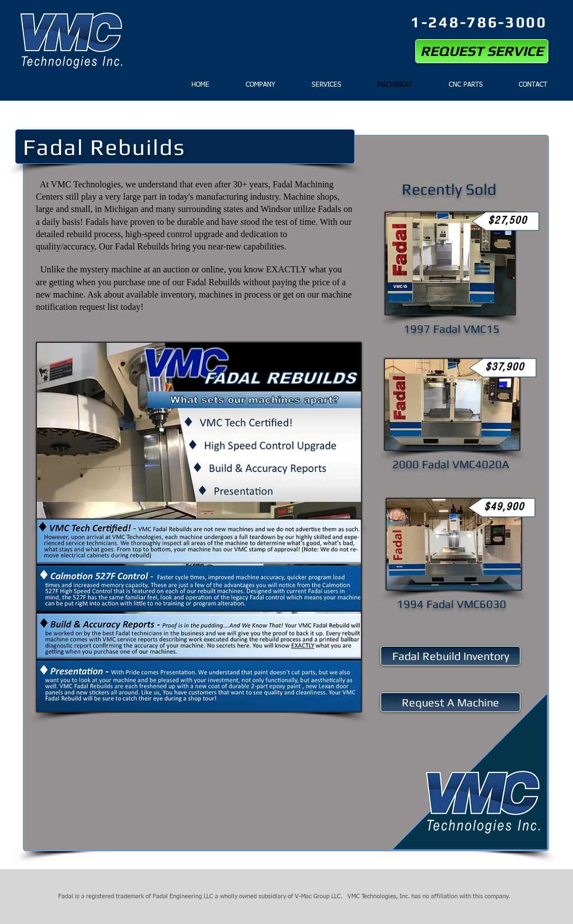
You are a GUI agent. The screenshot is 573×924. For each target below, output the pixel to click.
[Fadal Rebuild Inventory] (450, 656)
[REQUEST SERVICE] (482, 51)
